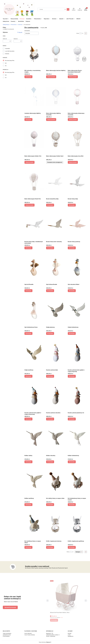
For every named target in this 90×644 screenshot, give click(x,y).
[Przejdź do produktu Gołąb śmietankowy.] (77, 310)
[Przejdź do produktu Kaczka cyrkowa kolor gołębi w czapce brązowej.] (77, 353)
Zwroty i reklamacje (51, 636)
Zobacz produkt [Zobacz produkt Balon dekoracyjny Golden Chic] (29, 162)
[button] (68, 9)
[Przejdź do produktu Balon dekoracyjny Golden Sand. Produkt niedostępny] (56, 139)
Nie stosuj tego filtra (10, 60)
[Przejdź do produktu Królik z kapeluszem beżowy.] (56, 524)
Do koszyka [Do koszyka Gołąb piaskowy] (50, 333)
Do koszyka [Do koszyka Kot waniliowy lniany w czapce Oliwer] (28, 547)
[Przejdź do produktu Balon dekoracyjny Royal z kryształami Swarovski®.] (77, 53)
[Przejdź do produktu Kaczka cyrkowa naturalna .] (56, 396)
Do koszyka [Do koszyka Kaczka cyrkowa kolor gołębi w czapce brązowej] (72, 376)
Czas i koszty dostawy (30, 635)
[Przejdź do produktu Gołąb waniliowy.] (34, 353)
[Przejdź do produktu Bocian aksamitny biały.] (56, 182)
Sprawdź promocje (10, 607)
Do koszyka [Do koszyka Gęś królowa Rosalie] (50, 291)
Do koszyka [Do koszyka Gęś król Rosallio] (28, 291)
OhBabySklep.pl (6, 25)
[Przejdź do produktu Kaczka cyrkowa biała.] (56, 353)
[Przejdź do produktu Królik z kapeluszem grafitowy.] (77, 524)
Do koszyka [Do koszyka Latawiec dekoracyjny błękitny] (28, 119)
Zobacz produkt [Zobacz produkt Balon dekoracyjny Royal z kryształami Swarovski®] (73, 77)
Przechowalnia (6, 636)
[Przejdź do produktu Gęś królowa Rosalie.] (56, 267)
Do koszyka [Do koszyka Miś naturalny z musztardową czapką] (28, 77)
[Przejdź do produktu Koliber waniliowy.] (34, 481)
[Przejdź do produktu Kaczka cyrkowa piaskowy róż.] (77, 396)
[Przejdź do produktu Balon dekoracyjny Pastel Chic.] (34, 182)
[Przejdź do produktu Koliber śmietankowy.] (77, 438)
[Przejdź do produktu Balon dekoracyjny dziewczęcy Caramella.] (77, 96)
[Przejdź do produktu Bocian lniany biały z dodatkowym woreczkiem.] (34, 224)
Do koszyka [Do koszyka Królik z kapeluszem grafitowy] (72, 547)
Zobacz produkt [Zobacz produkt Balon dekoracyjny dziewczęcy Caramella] (73, 119)
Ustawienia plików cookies (52, 635)
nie (6, 66)
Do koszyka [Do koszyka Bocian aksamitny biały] (50, 205)
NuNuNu (7, 54)
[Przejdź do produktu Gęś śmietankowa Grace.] (34, 310)
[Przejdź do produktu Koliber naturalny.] (56, 438)
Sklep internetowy (45, 642)
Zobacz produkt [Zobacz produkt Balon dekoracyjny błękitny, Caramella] (51, 119)
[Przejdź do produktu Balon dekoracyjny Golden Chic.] (34, 139)
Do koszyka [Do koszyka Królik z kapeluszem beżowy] (50, 547)
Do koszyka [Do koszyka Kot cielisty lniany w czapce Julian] (50, 505)
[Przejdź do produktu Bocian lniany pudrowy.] (77, 224)
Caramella (7, 48)
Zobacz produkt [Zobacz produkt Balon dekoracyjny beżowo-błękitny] (51, 77)
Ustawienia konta (7, 635)
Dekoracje (20, 25)
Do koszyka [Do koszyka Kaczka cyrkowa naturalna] (50, 419)
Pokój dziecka (14, 25)
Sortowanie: (27, 31)
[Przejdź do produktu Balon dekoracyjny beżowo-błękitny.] (56, 53)
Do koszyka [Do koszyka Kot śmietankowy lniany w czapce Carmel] (72, 505)
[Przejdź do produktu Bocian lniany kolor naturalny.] (56, 224)
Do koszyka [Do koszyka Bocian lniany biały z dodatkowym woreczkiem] (28, 248)
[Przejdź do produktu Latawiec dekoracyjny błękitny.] (34, 96)
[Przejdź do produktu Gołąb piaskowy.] (56, 310)
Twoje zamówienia (7, 633)
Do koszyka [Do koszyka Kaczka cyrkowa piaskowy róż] (72, 419)
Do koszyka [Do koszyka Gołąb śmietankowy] (72, 333)
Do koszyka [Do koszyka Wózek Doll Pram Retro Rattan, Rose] (54, 620)
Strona (78, 33)
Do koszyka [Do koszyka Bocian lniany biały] (72, 205)
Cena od (5, 39)
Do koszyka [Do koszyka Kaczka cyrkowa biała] (50, 376)
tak (6, 63)
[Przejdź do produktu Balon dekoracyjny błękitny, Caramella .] (56, 96)
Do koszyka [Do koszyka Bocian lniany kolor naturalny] (50, 248)
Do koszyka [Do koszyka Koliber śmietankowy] (72, 462)
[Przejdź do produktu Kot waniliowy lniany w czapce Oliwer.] (34, 524)
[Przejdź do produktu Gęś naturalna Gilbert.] (77, 267)
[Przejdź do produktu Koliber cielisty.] (34, 438)
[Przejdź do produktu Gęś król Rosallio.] (34, 267)
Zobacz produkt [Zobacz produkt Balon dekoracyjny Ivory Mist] (73, 162)
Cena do (16, 39)
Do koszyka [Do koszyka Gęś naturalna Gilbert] (72, 291)
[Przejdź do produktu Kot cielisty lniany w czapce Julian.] (56, 481)
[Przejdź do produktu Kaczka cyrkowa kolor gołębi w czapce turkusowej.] (34, 396)
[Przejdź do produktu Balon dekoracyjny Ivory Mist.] (77, 139)
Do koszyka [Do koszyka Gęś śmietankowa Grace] (28, 333)
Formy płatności (28, 633)
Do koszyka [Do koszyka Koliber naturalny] (50, 462)
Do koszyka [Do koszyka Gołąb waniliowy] (28, 376)
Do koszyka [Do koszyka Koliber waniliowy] (28, 505)
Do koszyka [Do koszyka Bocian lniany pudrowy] (72, 248)
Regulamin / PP (50, 633)
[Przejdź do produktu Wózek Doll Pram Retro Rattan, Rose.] (67, 595)
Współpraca (71, 636)
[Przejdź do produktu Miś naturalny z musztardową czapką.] (34, 53)
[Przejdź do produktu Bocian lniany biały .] (77, 182)
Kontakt (70, 633)
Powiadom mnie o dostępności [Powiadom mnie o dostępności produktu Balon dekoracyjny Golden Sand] (55, 162)
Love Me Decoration (10, 51)
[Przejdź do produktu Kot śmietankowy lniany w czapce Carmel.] (77, 481)
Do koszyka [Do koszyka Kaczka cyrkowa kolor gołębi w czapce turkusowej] (28, 419)
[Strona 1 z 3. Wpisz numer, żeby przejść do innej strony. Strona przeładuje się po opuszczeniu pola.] (80, 33)
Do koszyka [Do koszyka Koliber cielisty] (28, 462)
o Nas (69, 635)
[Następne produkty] (79, 552)
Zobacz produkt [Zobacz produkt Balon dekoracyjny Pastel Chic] (29, 205)
